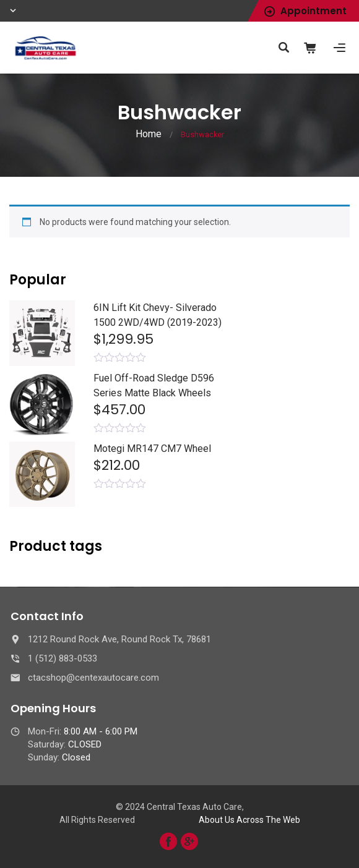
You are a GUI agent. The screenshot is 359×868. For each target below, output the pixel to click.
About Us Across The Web (249, 820)
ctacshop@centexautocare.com (93, 678)
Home (149, 134)
